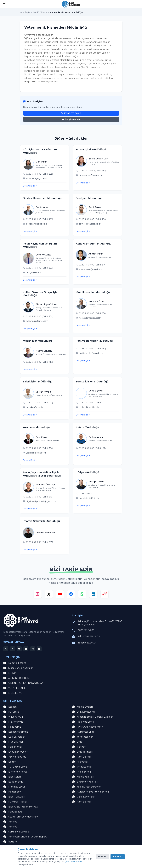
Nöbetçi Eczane (15, 663)
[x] (49, 595)
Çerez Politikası (52, 861)
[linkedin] (93, 595)
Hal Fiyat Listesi (83, 722)
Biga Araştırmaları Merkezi (21, 807)
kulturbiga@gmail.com (37, 321)
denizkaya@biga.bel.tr (37, 224)
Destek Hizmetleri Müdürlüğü (42, 198)
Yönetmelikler (82, 737)
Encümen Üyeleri (16, 752)
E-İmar (10, 673)
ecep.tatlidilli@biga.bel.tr (91, 498)
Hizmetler (80, 762)
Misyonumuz (13, 722)
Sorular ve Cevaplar (17, 832)
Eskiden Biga (13, 782)
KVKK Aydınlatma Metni (88, 727)
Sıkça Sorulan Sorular (18, 668)
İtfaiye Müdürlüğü (87, 473)
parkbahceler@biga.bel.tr (91, 353)
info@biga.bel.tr (87, 643)
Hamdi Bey (12, 792)
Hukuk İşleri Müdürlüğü (91, 150)
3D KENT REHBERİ (17, 678)
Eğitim (10, 762)
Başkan (10, 707)
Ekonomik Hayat (15, 772)
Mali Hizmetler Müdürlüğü (93, 292)
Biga (77, 742)
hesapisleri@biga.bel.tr (90, 318)
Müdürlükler (39, 12)
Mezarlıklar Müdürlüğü (37, 341)
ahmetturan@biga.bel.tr (91, 269)
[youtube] (60, 595)
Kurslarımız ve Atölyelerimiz (90, 792)
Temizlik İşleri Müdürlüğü (92, 382)
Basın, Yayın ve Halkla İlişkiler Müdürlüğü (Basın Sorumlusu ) (43, 474)
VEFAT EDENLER (15, 688)
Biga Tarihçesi (82, 752)
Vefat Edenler (82, 767)
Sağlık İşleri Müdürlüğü (38, 382)
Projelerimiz (81, 772)
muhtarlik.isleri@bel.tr (89, 407)
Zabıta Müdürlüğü (87, 427)
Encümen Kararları (85, 782)
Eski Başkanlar (14, 737)
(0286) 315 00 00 (71, 113)
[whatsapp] (82, 595)
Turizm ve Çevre (15, 767)
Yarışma (10, 822)
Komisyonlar (13, 747)
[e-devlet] (105, 595)
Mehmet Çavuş (14, 787)
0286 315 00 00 (86, 630)
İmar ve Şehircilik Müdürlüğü (41, 521)
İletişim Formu (71, 119)
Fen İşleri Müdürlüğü (89, 198)
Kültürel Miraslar (15, 802)
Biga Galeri (12, 777)
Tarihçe (79, 747)
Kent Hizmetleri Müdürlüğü (94, 244)
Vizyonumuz (13, 717)
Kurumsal (11, 712)
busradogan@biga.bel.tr (91, 175)
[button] (4, 4)
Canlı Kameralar (83, 797)
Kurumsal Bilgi (83, 732)
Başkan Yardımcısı (16, 732)
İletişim (10, 842)
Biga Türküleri (14, 797)
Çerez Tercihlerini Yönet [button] (74, 861)
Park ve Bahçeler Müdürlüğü (94, 341)
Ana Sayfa (25, 12)
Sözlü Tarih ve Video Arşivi (21, 817)
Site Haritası (36, 861)
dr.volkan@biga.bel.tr (36, 407)
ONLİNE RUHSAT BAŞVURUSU (23, 683)
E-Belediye (12, 847)
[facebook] (71, 595)
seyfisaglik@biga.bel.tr (90, 224)
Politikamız (12, 727)
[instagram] (38, 595)
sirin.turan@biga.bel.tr (36, 178)
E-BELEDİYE (13, 693)
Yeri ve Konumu (15, 757)
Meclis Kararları (83, 777)
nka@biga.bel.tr (34, 272)
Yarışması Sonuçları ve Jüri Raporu (26, 837)
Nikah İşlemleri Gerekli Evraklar (92, 717)
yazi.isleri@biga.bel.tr (36, 453)
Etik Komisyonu (83, 712)
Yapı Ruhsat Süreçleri (87, 787)
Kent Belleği (81, 757)
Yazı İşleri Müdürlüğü (36, 427)
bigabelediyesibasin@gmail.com (42, 501)
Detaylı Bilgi (30, 186)
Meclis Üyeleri (82, 707)
